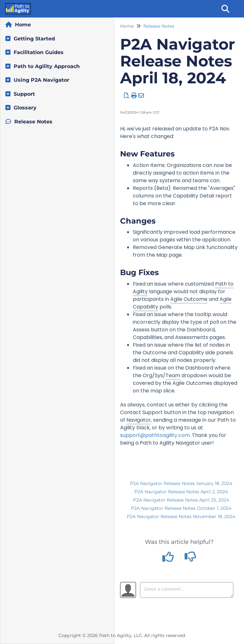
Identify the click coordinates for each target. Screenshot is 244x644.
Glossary (25, 108)
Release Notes (33, 122)
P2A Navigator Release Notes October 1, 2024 (181, 508)
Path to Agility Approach (47, 66)
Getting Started (34, 39)
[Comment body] (187, 590)
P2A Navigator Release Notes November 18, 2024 (181, 516)
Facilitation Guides (39, 52)
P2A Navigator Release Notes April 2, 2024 (181, 492)
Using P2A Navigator (41, 80)
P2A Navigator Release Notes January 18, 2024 (181, 483)
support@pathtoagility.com (155, 435)
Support (24, 94)
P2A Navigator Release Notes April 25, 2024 (181, 500)
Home (23, 25)
